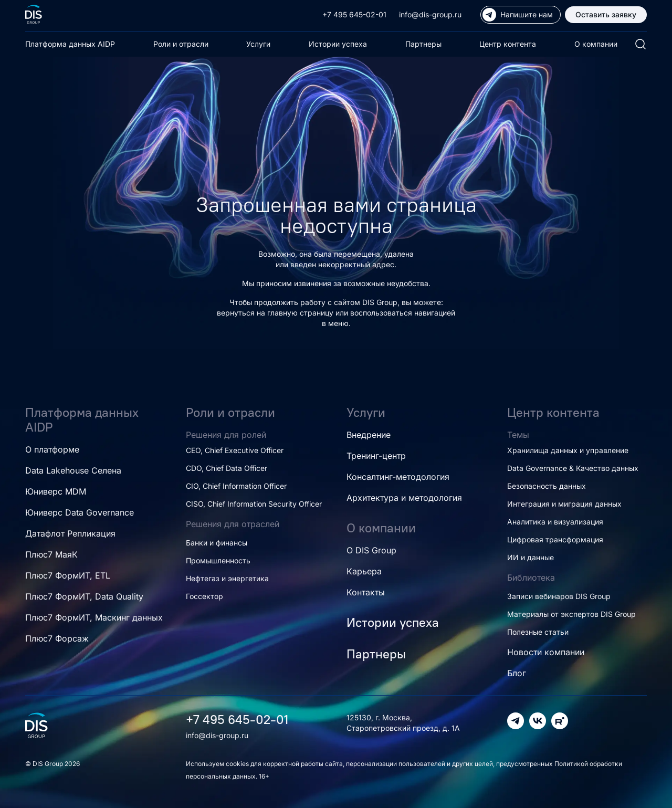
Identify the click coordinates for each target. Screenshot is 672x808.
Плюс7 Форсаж (57, 638)
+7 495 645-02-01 (354, 14)
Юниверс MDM (56, 491)
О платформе (52, 449)
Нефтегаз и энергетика (227, 578)
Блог (517, 673)
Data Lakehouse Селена (73, 470)
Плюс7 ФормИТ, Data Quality (84, 596)
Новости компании (546, 652)
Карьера (364, 571)
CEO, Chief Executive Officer (235, 450)
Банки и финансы (217, 543)
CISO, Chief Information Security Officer (254, 504)
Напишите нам (518, 15)
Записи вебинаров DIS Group (559, 596)
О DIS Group (371, 550)
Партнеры (423, 44)
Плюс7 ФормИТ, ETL (68, 575)
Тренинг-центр (376, 456)
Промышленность (218, 560)
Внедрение (369, 435)
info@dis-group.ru (430, 14)
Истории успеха (338, 44)
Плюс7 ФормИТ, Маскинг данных (94, 617)
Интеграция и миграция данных (564, 504)
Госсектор (204, 596)
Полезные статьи (538, 632)
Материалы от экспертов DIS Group (571, 614)
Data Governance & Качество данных (573, 468)
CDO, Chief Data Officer (227, 468)
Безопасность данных (547, 486)
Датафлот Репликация (70, 533)
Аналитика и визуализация (555, 522)
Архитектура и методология (404, 498)
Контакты (366, 592)
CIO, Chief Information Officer (236, 486)
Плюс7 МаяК (51, 554)
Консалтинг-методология (398, 477)
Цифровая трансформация (555, 539)
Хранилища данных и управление (568, 450)
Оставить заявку (606, 14)
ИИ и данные (531, 557)
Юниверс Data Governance (80, 512)
